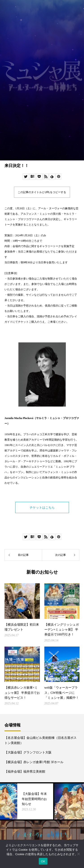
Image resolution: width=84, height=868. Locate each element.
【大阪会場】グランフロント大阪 (28, 752)
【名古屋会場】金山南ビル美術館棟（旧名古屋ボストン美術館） (41, 740)
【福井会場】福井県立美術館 (25, 772)
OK (43, 861)
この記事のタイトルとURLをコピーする (42, 192)
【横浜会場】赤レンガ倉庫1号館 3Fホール (34, 762)
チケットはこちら (42, 508)
